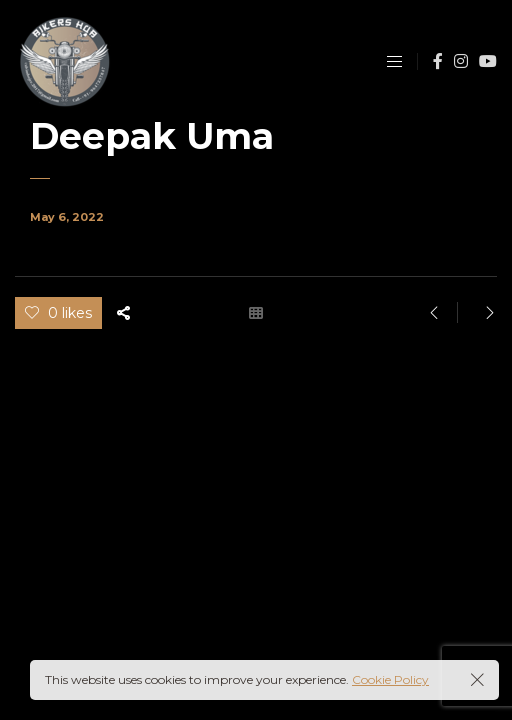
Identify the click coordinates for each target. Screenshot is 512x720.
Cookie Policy (390, 679)
